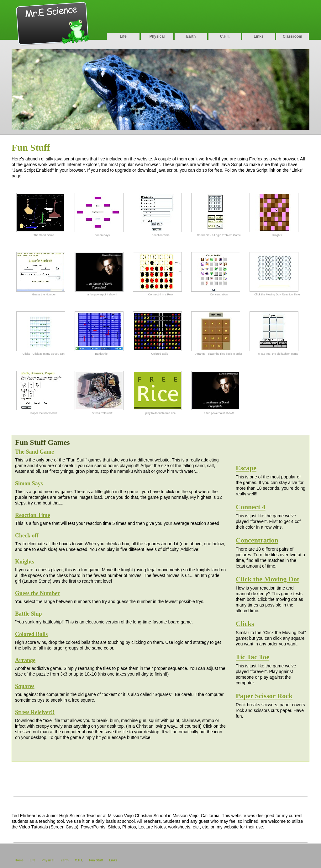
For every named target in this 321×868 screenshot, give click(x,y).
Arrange (25, 660)
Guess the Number (37, 593)
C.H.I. (225, 36)
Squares (25, 686)
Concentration (257, 540)
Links (258, 36)
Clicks (245, 624)
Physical (157, 36)
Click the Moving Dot (267, 579)
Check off (27, 536)
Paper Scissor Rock (264, 696)
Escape (246, 468)
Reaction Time (33, 515)
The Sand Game (34, 452)
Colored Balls (31, 634)
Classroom (292, 36)
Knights (25, 562)
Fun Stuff (96, 860)
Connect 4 (251, 507)
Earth (191, 36)
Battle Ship (29, 614)
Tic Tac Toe (253, 657)
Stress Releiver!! (35, 712)
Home (19, 860)
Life (123, 36)
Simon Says (29, 483)
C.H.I (79, 860)
